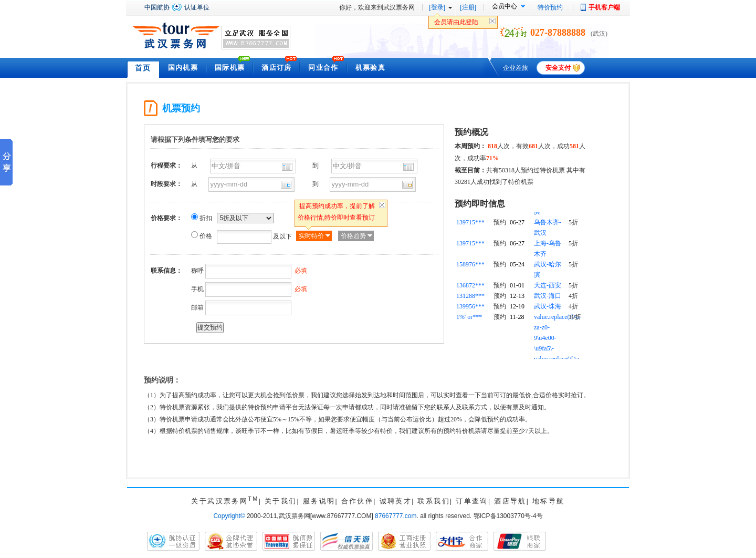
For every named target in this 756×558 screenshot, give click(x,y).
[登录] (437, 7)
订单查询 (472, 501)
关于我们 (281, 501)
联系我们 (434, 501)
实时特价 (311, 236)
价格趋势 (353, 236)
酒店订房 (276, 68)
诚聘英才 (396, 501)
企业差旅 (516, 68)
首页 (143, 68)
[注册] (468, 7)
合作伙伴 (358, 501)
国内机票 (183, 68)
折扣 (206, 218)
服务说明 (319, 501)
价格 (206, 236)
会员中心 (505, 6)
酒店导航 (510, 501)
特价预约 (550, 7)
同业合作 (323, 68)
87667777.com (396, 516)
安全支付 (558, 68)
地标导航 (549, 501)
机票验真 (370, 68)
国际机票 (230, 68)
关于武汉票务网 (225, 501)
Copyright (229, 516)
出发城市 (287, 167)
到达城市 (408, 167)
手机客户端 (604, 7)
